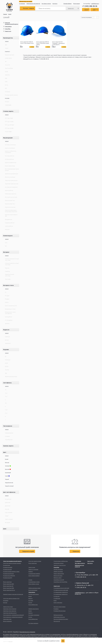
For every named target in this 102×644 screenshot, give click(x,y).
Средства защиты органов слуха (11, 598)
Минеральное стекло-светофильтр (10, 313)
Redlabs (10, 641)
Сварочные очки (7, 619)
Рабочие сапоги (58, 578)
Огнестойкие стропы (34, 584)
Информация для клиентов (33, 4)
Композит (7, 337)
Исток (7, 85)
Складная (7, 436)
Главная (5, 14)
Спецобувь (8, 29)
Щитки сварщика (7, 621)
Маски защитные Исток (9, 590)
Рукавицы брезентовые (60, 611)
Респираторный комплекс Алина (11, 572)
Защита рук (8, 31)
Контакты (55, 4)
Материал (6, 252)
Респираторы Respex (8, 574)
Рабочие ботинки (58, 576)
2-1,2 (6, 393)
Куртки (30, 603)
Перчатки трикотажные (60, 607)
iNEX (6, 45)
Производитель (8, 38)
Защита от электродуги (60, 565)
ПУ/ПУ (6, 363)
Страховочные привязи (34, 574)
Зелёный (8, 466)
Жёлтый (7, 463)
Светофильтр (7, 383)
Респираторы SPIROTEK (9, 576)
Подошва (6, 349)
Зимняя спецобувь (58, 572)
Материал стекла (8, 285)
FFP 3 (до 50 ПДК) (9, 128)
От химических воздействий (61, 590)
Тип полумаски (8, 426)
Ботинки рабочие (9, 159)
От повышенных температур (61, 592)
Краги (55, 601)
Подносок (6, 330)
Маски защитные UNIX (9, 588)
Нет (6, 246)
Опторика (7, 92)
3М (6, 62)
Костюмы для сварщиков (11, 187)
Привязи (31, 572)
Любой (7, 41)
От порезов (57, 596)
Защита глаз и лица (8, 607)
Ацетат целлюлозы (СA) (11, 306)
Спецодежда (8, 26)
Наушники (6, 601)
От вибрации (57, 598)
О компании (22, 4)
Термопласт (8, 343)
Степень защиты (8, 111)
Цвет (5, 452)
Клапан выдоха (8, 236)
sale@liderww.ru (95, 4)
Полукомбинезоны (33, 605)
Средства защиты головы (35, 561)
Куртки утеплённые (10, 148)
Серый (7, 516)
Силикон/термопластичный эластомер (12, 259)
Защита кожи (32, 567)
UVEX (6, 82)
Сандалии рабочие (10, 223)
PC (6, 292)
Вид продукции (8, 138)
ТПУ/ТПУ (7, 370)
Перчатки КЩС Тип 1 (10, 200)
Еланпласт (8, 52)
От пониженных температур (61, 594)
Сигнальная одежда (59, 563)
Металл (7, 340)
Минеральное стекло (10, 309)
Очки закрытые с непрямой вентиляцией (13, 615)
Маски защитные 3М (8, 586)
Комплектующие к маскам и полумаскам (13, 594)
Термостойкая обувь (59, 574)
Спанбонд (7, 271)
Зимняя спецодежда (34, 609)
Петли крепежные (33, 590)
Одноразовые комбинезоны (61, 561)
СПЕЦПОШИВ (8, 105)
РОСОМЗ (7, 98)
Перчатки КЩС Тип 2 (10, 204)
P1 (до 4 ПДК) (8, 132)
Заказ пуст (71, 8)
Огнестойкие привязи (34, 576)
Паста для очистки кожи (11, 197)
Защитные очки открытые (10, 609)
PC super (7, 296)
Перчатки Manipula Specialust (61, 619)
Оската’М (7, 65)
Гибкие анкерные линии (34, 588)
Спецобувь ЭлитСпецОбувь (60, 582)
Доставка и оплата (46, 4)
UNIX (6, 78)
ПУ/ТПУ (7, 367)
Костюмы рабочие (10, 156)
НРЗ (6, 88)
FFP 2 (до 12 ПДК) (9, 122)
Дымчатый (8, 506)
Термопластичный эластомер (9, 275)
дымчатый (8, 502)
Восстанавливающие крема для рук (12, 170)
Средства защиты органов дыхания (12, 563)
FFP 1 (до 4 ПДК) (9, 118)
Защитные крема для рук (11, 180)
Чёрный (7, 479)
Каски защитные (33, 563)
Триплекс (7, 324)
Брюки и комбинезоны (11, 163)
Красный (8, 469)
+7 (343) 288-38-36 (90, 6)
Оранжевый (8, 473)
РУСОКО (7, 102)
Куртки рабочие (9, 190)
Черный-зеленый (9, 486)
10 (6, 390)
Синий (10, 14)
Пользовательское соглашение (27, 632)
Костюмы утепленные (10, 145)
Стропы (30, 580)
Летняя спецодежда (34, 594)
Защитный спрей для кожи (12, 184)
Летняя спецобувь (58, 569)
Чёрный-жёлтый (9, 483)
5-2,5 (6, 410)
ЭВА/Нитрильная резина (11, 377)
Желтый (7, 509)
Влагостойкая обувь (10, 166)
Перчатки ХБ (57, 621)
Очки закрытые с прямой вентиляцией (13, 617)
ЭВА (6, 373)
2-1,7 (6, 396)
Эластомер (8, 279)
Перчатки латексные (10, 207)
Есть (6, 243)
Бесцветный (8, 499)
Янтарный (7, 523)
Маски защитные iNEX (9, 584)
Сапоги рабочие (9, 226)
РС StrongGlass (9, 320)
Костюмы (31, 601)
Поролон (7, 268)
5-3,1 (6, 413)
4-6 (6, 403)
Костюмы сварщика (33, 623)
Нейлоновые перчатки (11, 194)
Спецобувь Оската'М (59, 580)
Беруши (5, 603)
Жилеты (30, 598)
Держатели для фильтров (12, 174)
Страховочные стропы (34, 582)
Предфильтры (9, 219)
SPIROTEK (7, 75)
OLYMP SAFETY (8, 58)
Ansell (6, 72)
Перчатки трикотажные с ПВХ (11, 215)
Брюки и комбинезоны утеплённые (11, 152)
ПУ (6, 356)
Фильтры (7, 229)
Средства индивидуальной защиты (12, 23)
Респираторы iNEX (8, 567)
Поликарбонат (9, 317)
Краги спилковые (58, 603)
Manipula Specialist (10, 55)
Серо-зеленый (9, 513)
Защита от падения (33, 569)
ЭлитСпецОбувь (9, 68)
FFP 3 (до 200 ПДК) (10, 125)
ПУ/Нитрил (8, 360)
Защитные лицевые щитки (10, 613)
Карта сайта (91, 561)
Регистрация (76, 4)
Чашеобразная (9, 440)
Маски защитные (7, 582)
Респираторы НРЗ (8, 578)
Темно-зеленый (9, 519)
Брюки (30, 596)
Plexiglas (7, 299)
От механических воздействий (61, 588)
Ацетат (7, 302)
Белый (7, 459)
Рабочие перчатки (58, 615)
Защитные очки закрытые (10, 611)
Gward (7, 48)
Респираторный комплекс (11, 95)
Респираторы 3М (7, 569)
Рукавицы (56, 609)
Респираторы (7, 565)
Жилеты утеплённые (10, 177)
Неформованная (9, 433)
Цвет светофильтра (9, 492)
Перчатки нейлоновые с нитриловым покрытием (11, 211)
